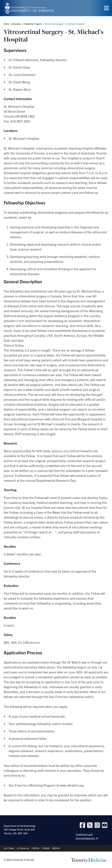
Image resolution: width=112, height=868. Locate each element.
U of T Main (9, 848)
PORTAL (36, 848)
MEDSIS (56, 848)
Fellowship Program (33, 24)
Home (6, 24)
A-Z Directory (23, 848)
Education (16, 24)
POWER (46, 848)
